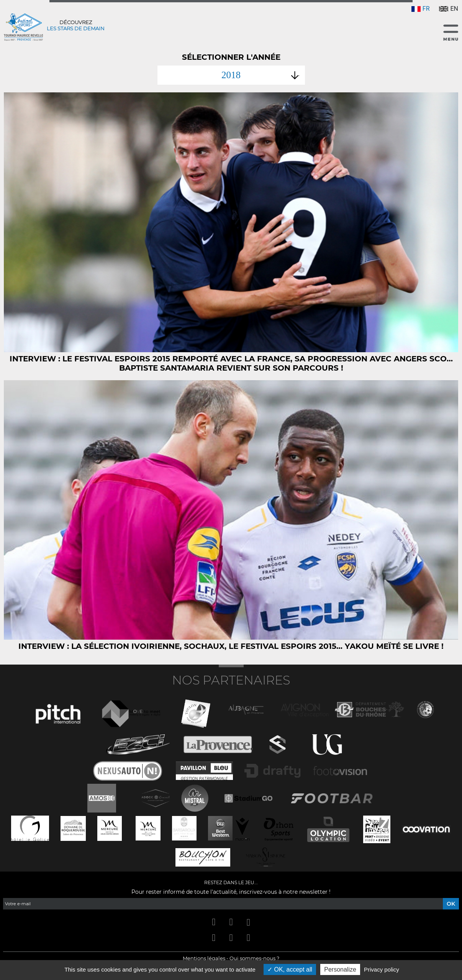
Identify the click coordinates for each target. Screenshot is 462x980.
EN (449, 9)
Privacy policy (382, 969)
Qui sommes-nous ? (254, 958)
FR (421, 9)
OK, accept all (290, 969)
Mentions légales (204, 958)
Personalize (340, 969)
